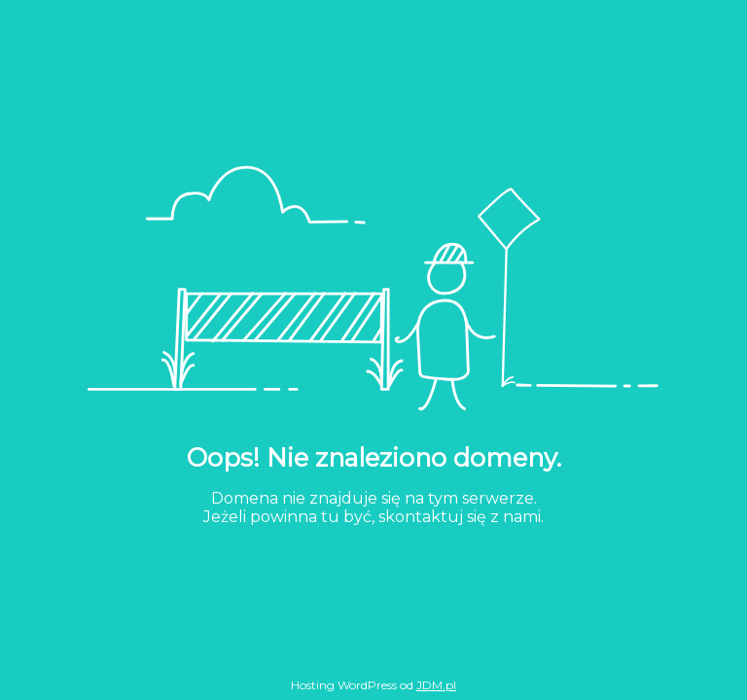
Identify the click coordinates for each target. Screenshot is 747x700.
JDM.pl (436, 685)
